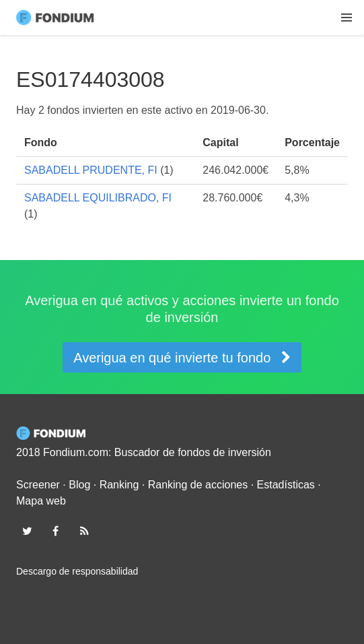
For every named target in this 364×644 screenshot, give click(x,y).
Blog (79, 485)
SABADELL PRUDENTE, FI (91, 170)
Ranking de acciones (198, 485)
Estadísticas (286, 485)
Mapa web (41, 501)
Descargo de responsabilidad (77, 571)
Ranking (119, 485)
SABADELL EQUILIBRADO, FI (98, 198)
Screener (38, 485)
